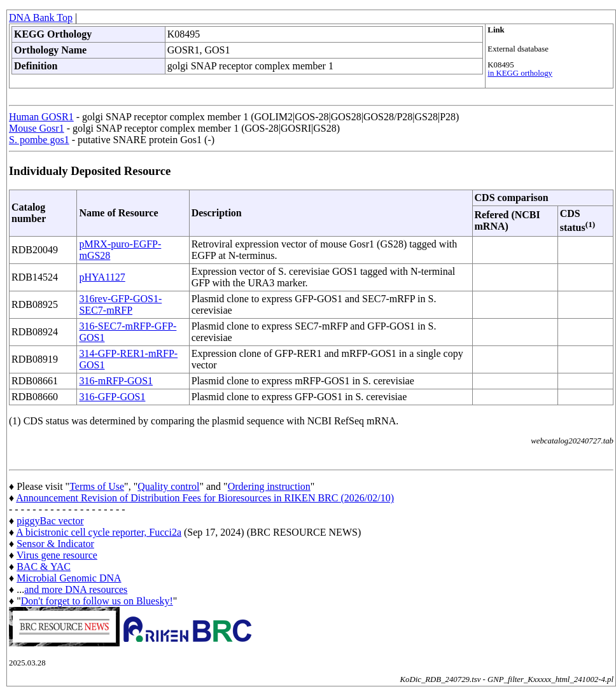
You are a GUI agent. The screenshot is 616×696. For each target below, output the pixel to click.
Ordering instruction (269, 486)
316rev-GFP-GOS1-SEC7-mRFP (120, 304)
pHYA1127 (102, 277)
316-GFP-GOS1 (112, 397)
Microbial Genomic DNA (69, 578)
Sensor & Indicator (55, 544)
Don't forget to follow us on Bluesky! (97, 601)
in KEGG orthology (520, 73)
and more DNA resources (76, 589)
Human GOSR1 (41, 117)
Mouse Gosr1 (37, 128)
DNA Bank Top (41, 17)
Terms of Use (97, 486)
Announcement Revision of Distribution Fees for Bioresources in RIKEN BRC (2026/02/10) (205, 498)
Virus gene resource (57, 555)
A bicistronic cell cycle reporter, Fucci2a (99, 532)
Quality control (168, 486)
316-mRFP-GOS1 (116, 381)
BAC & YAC (44, 567)
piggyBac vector (50, 521)
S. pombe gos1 (39, 140)
